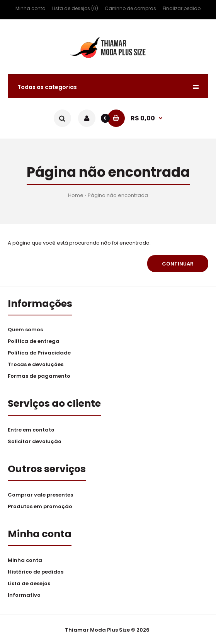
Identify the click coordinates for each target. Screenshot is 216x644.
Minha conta (31, 8)
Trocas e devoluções (36, 364)
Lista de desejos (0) (75, 8)
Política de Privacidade (39, 353)
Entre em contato (31, 430)
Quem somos (25, 330)
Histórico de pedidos (36, 572)
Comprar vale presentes (40, 495)
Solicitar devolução (35, 441)
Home (76, 195)
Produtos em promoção (40, 506)
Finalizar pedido (182, 8)
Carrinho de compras (130, 8)
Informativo (24, 595)
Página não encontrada (118, 195)
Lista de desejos (29, 583)
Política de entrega (34, 341)
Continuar (178, 264)
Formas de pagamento (39, 376)
